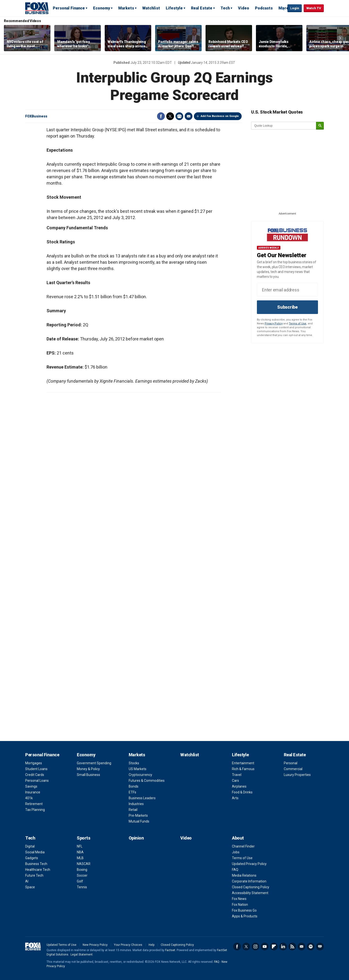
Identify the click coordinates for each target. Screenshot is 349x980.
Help (151, 945)
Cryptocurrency (140, 775)
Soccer (82, 875)
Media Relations (244, 875)
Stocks (134, 763)
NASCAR (84, 864)
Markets (126, 8)
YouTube (265, 947)
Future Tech (34, 875)
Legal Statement (82, 955)
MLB (80, 858)
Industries (136, 804)
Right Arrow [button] (340, 38)
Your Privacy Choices (128, 945)
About (238, 838)
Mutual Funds (139, 821)
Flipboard (274, 947)
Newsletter (301, 947)
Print (179, 116)
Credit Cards (35, 775)
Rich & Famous (243, 769)
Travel (237, 775)
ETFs (132, 792)
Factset (170, 950)
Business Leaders (142, 798)
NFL (80, 846)
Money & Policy (88, 769)
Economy (102, 8)
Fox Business (37, 8)
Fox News (239, 899)
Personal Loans (37, 781)
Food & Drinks (242, 792)
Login (295, 8)
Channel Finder (243, 846)
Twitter (170, 116)
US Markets (138, 769)
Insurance (33, 792)
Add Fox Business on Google (220, 116)
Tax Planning (35, 810)
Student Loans (36, 769)
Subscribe (287, 307)
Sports (83, 838)
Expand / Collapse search (283, 8)
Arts (235, 798)
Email (189, 116)
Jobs (236, 852)
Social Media (35, 852)
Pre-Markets (138, 815)
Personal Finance (69, 8)
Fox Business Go (244, 910)
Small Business (88, 775)
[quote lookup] (284, 126)
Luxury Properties (297, 775)
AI (27, 881)
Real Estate (202, 8)
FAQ (235, 870)
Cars (235, 781)
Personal (291, 763)
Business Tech (36, 864)
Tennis (82, 887)
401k (29, 798)
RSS (292, 947)
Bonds (134, 786)
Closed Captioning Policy (251, 887)
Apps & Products (245, 916)
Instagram (255, 947)
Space (30, 887)
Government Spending (94, 763)
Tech (225, 8)
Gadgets (32, 858)
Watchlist (151, 8)
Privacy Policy (274, 324)
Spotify (311, 947)
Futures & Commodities (147, 781)
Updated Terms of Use (61, 945)
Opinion (136, 838)
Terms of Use (298, 324)
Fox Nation (240, 905)
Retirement (34, 804)
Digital (30, 846)
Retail (133, 810)
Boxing (82, 870)
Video (244, 8)
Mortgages (34, 763)
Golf (80, 881)
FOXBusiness (36, 116)
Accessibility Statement (250, 893)
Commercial (293, 769)
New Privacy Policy (95, 945)
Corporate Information (249, 881)
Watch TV (314, 8)
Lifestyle (174, 8)
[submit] (320, 126)
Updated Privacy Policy (249, 864)
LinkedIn (283, 947)
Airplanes (239, 786)
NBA (80, 852)
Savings (31, 786)
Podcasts (264, 8)
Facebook (161, 116)
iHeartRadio (320, 947)
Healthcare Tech (38, 870)
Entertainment (243, 763)
